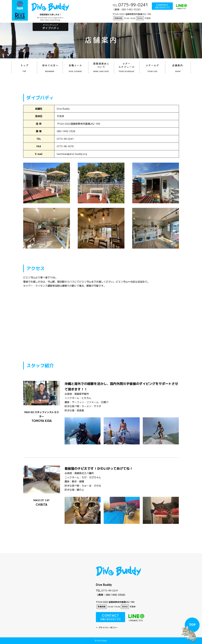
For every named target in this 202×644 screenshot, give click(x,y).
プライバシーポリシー (108, 628)
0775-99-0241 (110, 591)
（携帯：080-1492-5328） (111, 595)
